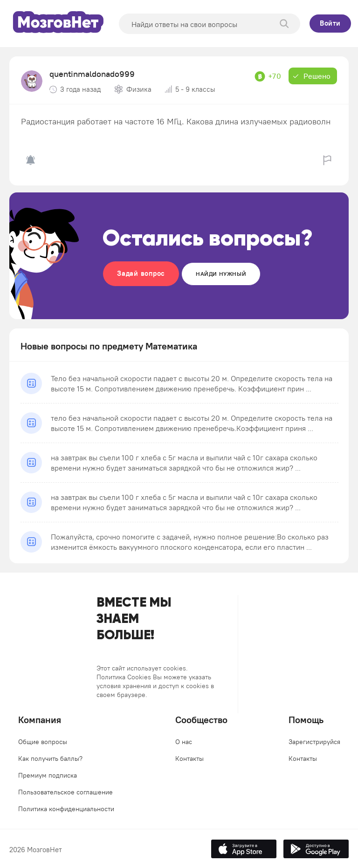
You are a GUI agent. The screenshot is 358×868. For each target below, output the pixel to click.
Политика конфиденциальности (66, 809)
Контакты (189, 759)
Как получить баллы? (50, 759)
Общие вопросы (43, 742)
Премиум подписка (48, 775)
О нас (184, 742)
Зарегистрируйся (314, 742)
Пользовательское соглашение (65, 792)
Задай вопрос (141, 273)
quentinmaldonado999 (92, 74)
